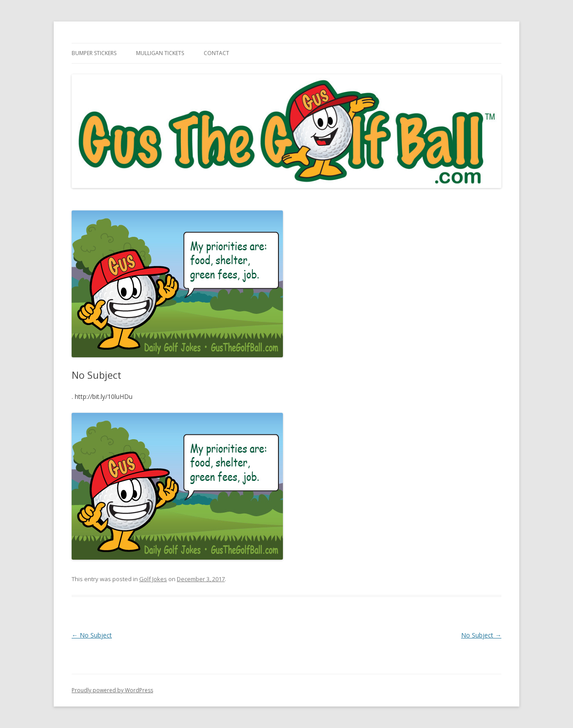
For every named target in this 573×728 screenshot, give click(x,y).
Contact (216, 53)
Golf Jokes (153, 579)
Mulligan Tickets (160, 53)
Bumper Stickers (94, 53)
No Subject (92, 635)
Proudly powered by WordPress (112, 690)
